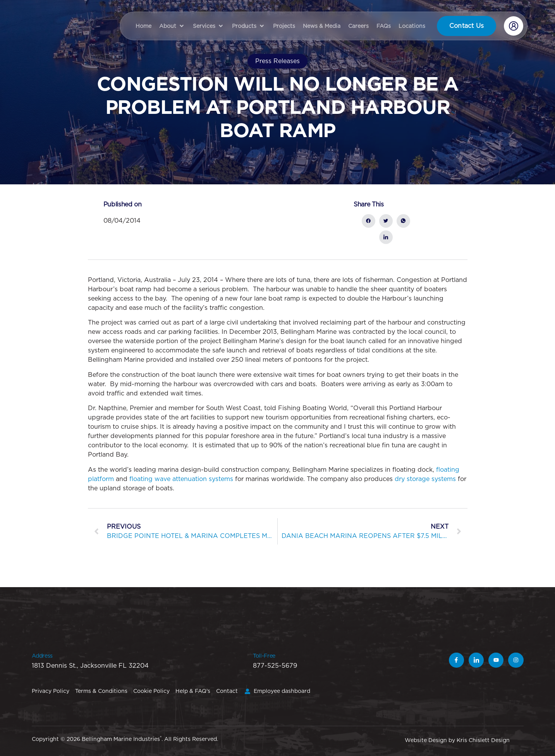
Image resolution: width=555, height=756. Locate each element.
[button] (172, 26)
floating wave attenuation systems (181, 479)
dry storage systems (425, 479)
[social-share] (369, 221)
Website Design (426, 740)
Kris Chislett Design (483, 740)
